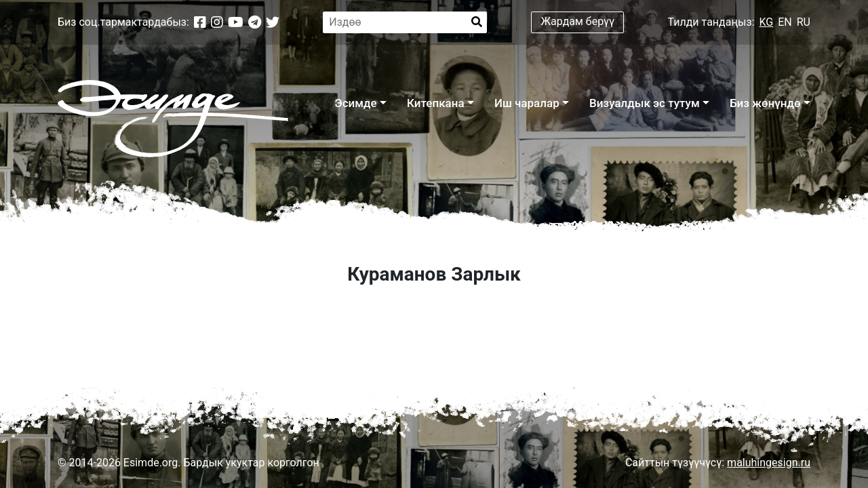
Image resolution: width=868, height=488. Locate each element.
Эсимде (355, 103)
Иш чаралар (527, 103)
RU (804, 22)
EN (785, 22)
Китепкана (436, 103)
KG (767, 22)
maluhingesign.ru (769, 463)
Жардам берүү (578, 21)
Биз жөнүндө (765, 103)
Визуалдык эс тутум (645, 103)
